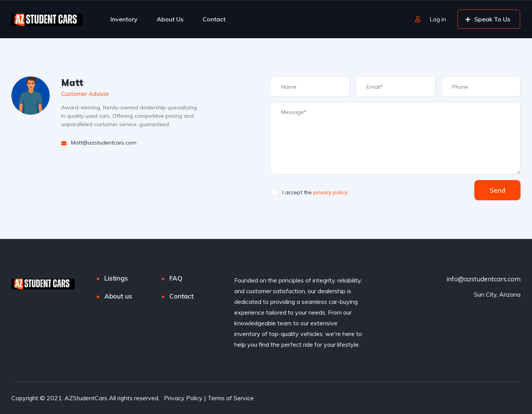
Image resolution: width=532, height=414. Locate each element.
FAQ (176, 278)
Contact (214, 19)
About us (118, 296)
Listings (116, 278)
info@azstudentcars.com (483, 279)
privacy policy (330, 192)
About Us (170, 19)
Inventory (124, 19)
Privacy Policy (183, 398)
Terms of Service (231, 398)
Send (497, 190)
